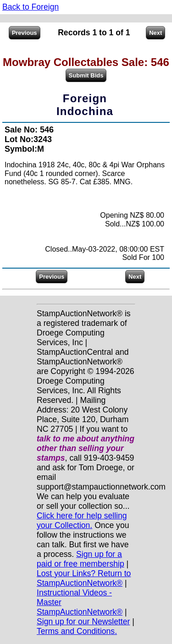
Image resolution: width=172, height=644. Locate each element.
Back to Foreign (31, 7)
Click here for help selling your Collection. (82, 520)
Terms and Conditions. (77, 631)
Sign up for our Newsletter (83, 622)
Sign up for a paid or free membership (80, 559)
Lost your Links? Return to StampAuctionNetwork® (84, 578)
